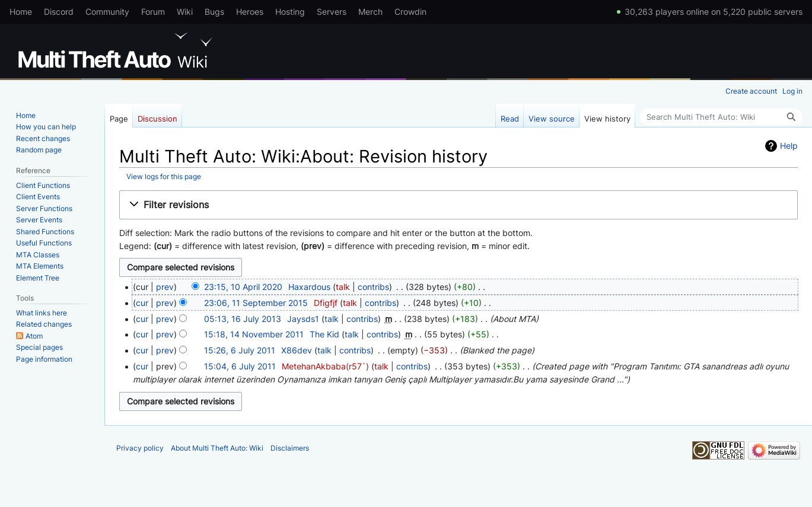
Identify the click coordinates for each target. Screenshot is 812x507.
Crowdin (410, 12)
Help (789, 146)
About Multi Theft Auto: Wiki (217, 448)
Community (107, 12)
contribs (373, 287)
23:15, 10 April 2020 (243, 287)
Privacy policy (140, 448)
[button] (458, 205)
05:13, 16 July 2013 (243, 319)
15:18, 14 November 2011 (254, 334)
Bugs (214, 12)
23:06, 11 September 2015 (256, 303)
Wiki (185, 12)
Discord (59, 12)
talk (343, 287)
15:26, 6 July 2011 (240, 350)
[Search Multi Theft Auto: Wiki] (721, 117)
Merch (370, 12)
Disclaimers (290, 448)
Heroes (250, 12)
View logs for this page (164, 177)
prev (165, 287)
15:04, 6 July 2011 (240, 366)
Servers (332, 12)
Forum (153, 12)
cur (142, 303)
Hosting (290, 12)
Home (21, 12)
